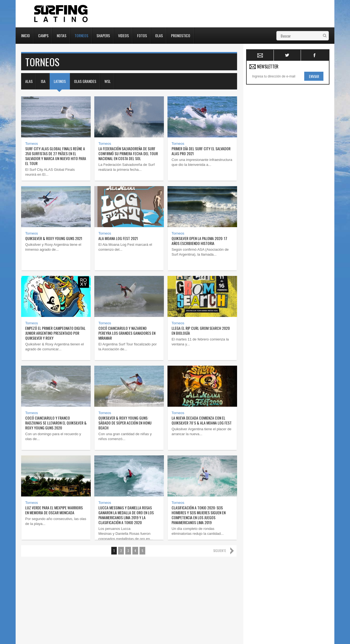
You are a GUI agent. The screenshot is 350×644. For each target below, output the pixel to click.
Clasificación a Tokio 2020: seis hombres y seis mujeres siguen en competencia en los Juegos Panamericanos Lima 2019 (199, 515)
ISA (43, 81)
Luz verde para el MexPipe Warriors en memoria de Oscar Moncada (54, 510)
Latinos (60, 81)
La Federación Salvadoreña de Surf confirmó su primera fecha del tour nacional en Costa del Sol (128, 153)
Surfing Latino (61, 14)
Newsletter (260, 55)
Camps (43, 35)
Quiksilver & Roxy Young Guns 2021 (54, 238)
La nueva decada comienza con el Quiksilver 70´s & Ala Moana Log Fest (202, 420)
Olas (159, 35)
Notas (62, 35)
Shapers (103, 35)
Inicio (25, 35)
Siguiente (220, 551)
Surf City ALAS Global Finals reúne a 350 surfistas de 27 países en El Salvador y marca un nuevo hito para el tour (56, 156)
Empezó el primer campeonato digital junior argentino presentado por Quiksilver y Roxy (55, 333)
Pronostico (181, 35)
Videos (123, 35)
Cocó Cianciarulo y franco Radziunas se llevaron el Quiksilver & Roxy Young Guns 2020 (56, 423)
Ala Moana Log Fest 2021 (118, 238)
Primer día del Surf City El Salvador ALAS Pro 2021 (201, 151)
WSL (108, 81)
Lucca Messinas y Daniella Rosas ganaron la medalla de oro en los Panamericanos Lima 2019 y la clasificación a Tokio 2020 (126, 515)
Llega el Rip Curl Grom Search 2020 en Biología (201, 330)
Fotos (142, 35)
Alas (29, 81)
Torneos (81, 35)
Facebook (315, 55)
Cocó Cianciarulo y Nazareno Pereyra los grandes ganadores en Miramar (127, 333)
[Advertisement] (287, 169)
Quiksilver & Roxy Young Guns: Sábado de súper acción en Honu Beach (125, 423)
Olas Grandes (85, 81)
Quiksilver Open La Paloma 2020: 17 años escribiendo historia (199, 241)
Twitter (287, 55)
